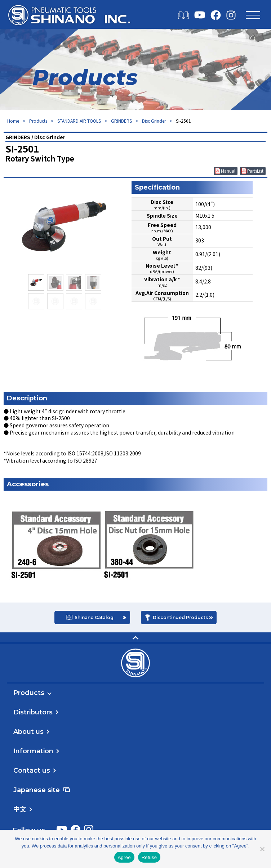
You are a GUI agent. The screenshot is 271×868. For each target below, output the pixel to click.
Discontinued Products (180, 617)
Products (38, 121)
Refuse (149, 857)
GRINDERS (121, 121)
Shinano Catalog (94, 617)
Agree (124, 857)
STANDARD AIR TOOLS (79, 121)
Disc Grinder (154, 121)
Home (13, 121)
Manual (228, 171)
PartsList (255, 171)
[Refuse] (262, 849)
